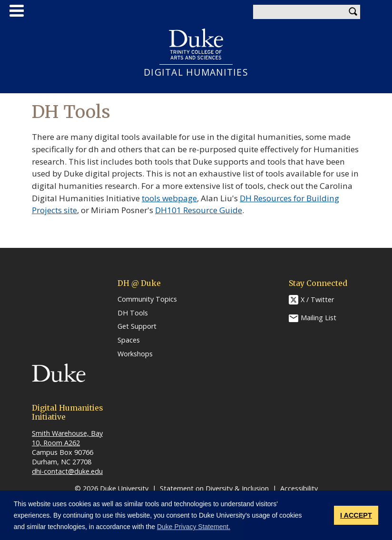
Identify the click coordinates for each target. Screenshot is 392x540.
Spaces (129, 340)
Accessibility (299, 488)
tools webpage (169, 198)
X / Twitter (317, 299)
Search (353, 12)
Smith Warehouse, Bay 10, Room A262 (67, 438)
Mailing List (318, 318)
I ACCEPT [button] (356, 515)
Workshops (135, 354)
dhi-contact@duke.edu (67, 471)
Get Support (137, 326)
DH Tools (133, 313)
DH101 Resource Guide (199, 210)
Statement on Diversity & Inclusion (214, 488)
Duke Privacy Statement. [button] (194, 527)
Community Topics (147, 299)
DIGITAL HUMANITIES (196, 72)
